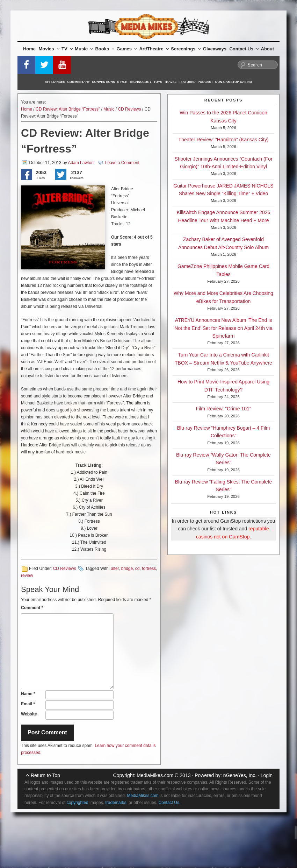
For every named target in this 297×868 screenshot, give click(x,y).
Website (29, 714)
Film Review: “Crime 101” (224, 409)
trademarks (116, 803)
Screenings (186, 49)
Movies (49, 49)
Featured (187, 82)
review (27, 576)
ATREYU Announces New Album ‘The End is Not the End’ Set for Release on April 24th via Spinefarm (223, 328)
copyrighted (78, 803)
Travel (170, 82)
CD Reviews (129, 109)
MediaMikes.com (155, 775)
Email (28, 704)
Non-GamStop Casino (234, 82)
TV (67, 49)
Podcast (205, 82)
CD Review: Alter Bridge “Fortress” (68, 109)
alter (115, 569)
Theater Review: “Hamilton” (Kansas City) (223, 140)
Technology (140, 82)
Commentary (79, 82)
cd (137, 569)
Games (127, 49)
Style (122, 82)
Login (267, 775)
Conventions (103, 82)
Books (105, 49)
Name (28, 694)
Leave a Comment (122, 163)
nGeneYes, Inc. (240, 775)
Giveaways (215, 49)
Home (29, 49)
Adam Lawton (81, 163)
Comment (32, 608)
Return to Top (45, 775)
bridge (127, 569)
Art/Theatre (154, 49)
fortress (149, 569)
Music (84, 49)
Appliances (55, 82)
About (268, 49)
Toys (158, 82)
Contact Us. (170, 803)
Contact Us (244, 49)
